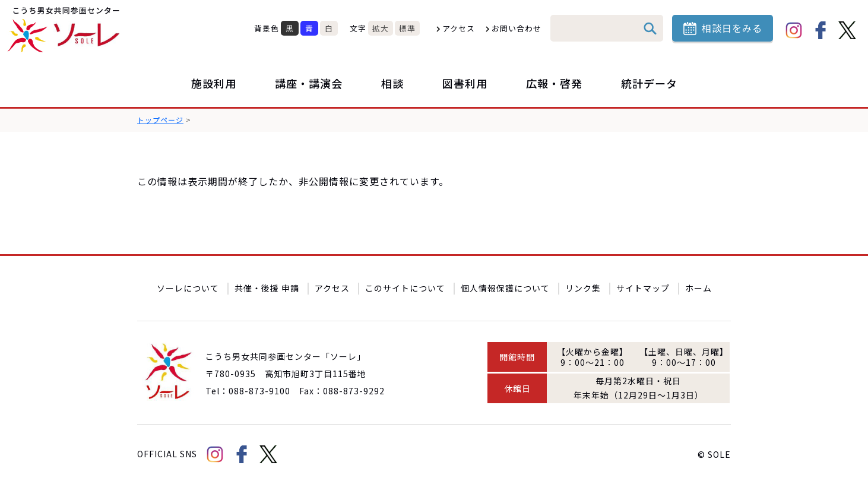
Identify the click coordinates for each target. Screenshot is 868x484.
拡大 (381, 28)
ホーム (698, 288)
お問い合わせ (517, 28)
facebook (821, 30)
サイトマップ (643, 288)
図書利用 (465, 83)
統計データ (649, 83)
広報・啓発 (554, 83)
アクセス (459, 28)
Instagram (794, 30)
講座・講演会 (309, 83)
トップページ (160, 120)
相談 (392, 83)
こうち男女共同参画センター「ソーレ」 (65, 30)
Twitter (847, 30)
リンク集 (583, 288)
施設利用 (214, 83)
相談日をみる (732, 28)
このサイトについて (405, 288)
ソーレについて (188, 288)
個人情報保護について (505, 288)
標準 (407, 28)
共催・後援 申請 (267, 288)
